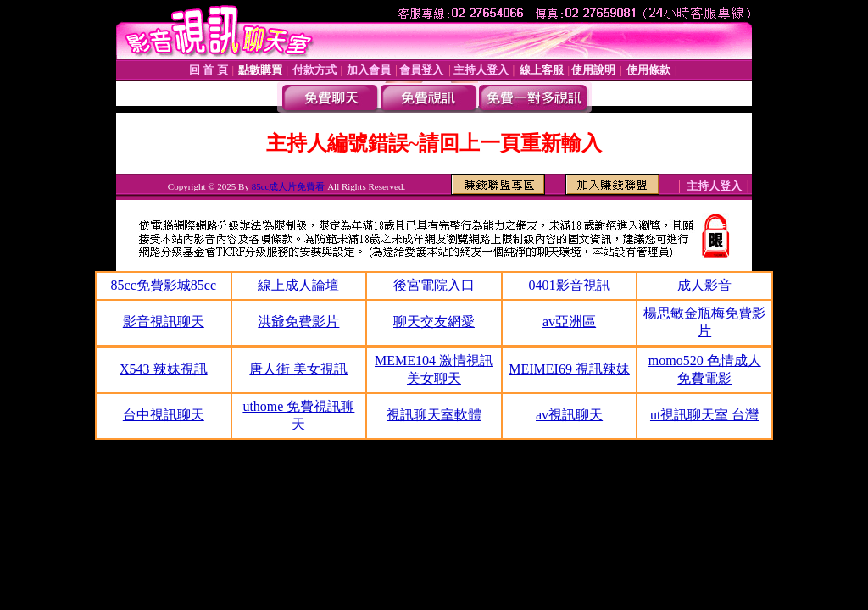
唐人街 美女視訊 (298, 369)
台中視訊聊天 (164, 415)
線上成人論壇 (298, 285)
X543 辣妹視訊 (164, 369)
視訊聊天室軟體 (434, 415)
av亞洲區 (569, 322)
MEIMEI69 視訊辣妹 (569, 369)
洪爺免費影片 (298, 322)
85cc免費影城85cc (164, 285)
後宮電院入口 (434, 285)
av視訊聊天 (569, 415)
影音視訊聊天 (164, 322)
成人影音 (704, 285)
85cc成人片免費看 (290, 186)
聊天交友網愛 (434, 322)
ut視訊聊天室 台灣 (704, 415)
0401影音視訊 (570, 285)
